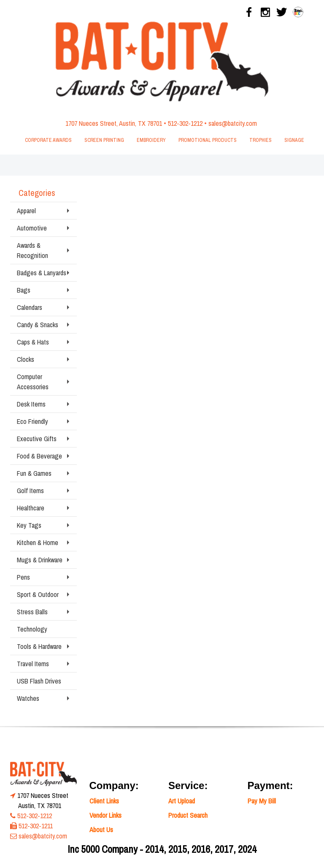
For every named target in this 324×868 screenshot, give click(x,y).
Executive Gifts (37, 439)
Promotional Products (208, 140)
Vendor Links (105, 815)
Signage (294, 140)
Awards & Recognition (32, 250)
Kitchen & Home (38, 542)
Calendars (30, 307)
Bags (24, 290)
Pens (23, 577)
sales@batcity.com (233, 123)
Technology (32, 629)
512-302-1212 (185, 123)
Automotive (32, 228)
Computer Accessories (33, 382)
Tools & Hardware (39, 646)
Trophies (261, 140)
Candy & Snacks (38, 325)
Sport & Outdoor (38, 594)
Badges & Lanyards (42, 273)
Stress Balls (32, 612)
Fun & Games (34, 473)
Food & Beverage (39, 456)
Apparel (26, 211)
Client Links (104, 801)
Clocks (26, 359)
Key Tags (29, 525)
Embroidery (151, 140)
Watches (28, 698)
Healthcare (31, 508)
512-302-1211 (36, 826)
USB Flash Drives (39, 681)
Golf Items (30, 491)
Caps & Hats (33, 342)
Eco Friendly (32, 421)
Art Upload (182, 801)
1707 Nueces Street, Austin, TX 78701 (114, 123)
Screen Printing (104, 140)
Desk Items (31, 404)
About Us (101, 830)
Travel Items (33, 664)
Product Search (188, 815)
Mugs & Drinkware (40, 560)
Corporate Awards (48, 140)
